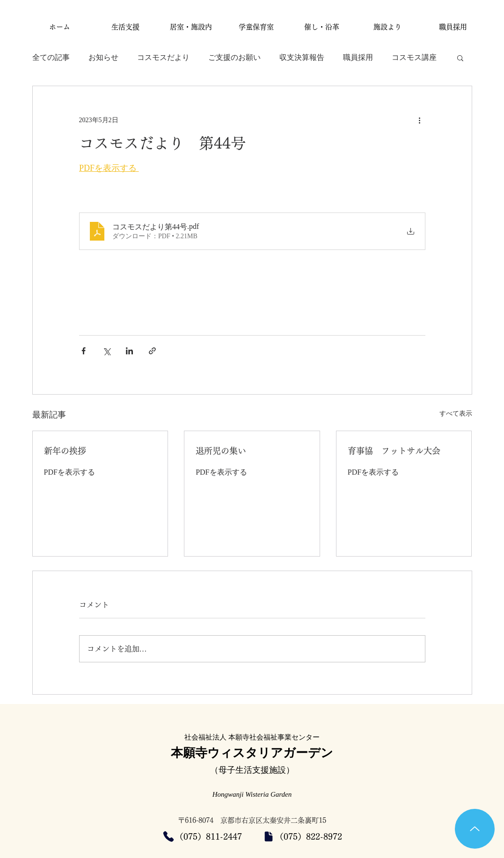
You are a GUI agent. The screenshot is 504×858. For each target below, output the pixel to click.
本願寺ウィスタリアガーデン (252, 753)
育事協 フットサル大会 (394, 451)
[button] (460, 58)
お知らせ (103, 57)
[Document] (269, 836)
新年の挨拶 (65, 451)
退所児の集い (221, 451)
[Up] (475, 829)
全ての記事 (51, 57)
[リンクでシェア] (152, 351)
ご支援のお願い (234, 57)
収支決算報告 (302, 57)
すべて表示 (456, 414)
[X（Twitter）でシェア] (106, 351)
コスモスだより (163, 57)
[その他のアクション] (420, 120)
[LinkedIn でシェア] (129, 351)
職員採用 (358, 57)
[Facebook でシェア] (84, 351)
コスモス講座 (414, 57)
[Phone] (168, 836)
